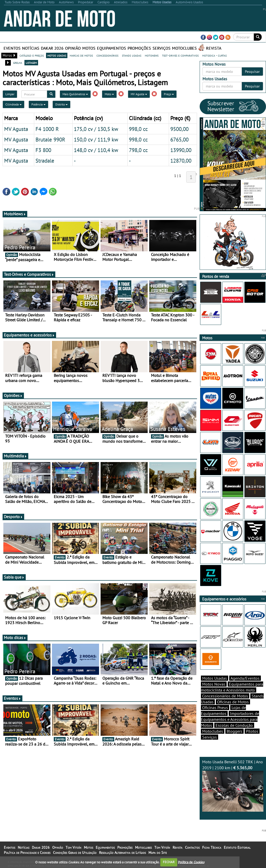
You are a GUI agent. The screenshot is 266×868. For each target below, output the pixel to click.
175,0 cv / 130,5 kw (96, 129)
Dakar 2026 (52, 48)
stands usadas (132, 55)
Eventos (12, 48)
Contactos (192, 847)
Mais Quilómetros (75, 94)
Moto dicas (15, 637)
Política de (191, 862)
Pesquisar (252, 72)
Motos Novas (214, 684)
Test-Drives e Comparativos (29, 274)
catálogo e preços (32, 55)
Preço (169, 94)
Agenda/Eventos (245, 678)
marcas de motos (81, 55)
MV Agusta (139, 94)
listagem (31, 63)
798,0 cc (138, 150)
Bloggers (234, 731)
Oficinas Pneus (215, 707)
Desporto (13, 517)
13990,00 (181, 150)
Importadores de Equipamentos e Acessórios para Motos (230, 719)
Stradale (45, 161)
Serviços (162, 48)
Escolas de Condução (234, 725)
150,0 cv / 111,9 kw (96, 139)
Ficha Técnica (212, 847)
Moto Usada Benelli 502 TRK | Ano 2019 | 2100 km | (233, 785)
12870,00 (181, 161)
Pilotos (252, 731)
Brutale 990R (50, 139)
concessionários (107, 55)
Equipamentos (112, 48)
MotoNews (15, 214)
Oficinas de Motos (233, 702)
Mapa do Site (158, 853)
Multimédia (15, 456)
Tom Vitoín (73, 847)
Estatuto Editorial (237, 847)
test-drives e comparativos (180, 55)
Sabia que (14, 577)
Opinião (73, 48)
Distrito (61, 104)
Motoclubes (184, 48)
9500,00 (179, 129)
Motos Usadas (215, 678)
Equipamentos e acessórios (29, 335)
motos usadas (57, 55)
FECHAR (169, 862)
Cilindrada (14, 104)
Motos (89, 48)
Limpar (10, 94)
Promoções (139, 48)
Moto (109, 94)
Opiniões (13, 395)
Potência (38, 104)
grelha (18, 63)
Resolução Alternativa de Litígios (122, 853)
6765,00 (179, 139)
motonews (152, 55)
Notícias (31, 48)
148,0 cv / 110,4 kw (96, 150)
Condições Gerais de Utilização (75, 853)
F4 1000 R (47, 129)
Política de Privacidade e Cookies (27, 853)
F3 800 (43, 150)
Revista (214, 48)
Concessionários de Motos (225, 696)
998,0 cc (138, 129)
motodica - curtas (214, 55)
